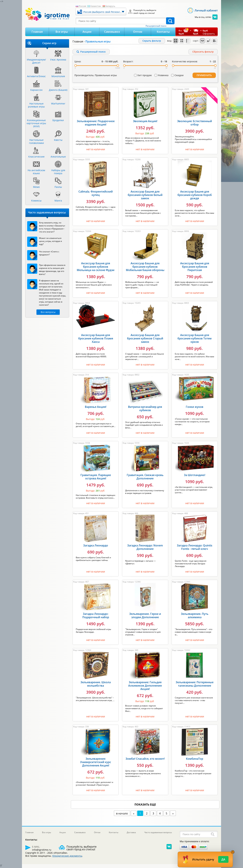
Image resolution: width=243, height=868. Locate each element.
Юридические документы (67, 856)
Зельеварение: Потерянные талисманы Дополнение (195, 685)
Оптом (138, 32)
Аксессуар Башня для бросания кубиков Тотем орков (195, 339)
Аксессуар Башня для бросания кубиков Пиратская (195, 267)
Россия (82, 6)
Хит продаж (145, 76)
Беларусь (110, 6)
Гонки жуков (195, 407)
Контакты (163, 32)
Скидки (179, 76)
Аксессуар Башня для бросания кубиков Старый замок (145, 339)
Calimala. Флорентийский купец (96, 194)
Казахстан (96, 6)
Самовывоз (112, 32)
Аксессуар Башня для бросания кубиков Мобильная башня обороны (145, 267)
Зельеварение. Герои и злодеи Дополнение (145, 616)
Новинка (163, 76)
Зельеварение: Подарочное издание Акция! (96, 123)
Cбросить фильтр (203, 52)
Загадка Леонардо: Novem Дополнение (145, 548)
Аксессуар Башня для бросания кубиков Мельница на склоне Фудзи (96, 267)
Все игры (62, 32)
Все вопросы (48, 312)
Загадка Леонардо (96, 546)
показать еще (145, 805)
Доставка (131, 833)
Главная (37, 32)
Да (223, 859)
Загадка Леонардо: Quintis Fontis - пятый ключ (195, 548)
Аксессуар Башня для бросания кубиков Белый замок (145, 195)
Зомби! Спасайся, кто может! (145, 759)
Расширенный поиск (156, 26)
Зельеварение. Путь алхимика (195, 616)
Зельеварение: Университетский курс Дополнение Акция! (96, 763)
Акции (87, 32)
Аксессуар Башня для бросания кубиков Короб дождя (195, 195)
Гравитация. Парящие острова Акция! (96, 477)
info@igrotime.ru (42, 850)
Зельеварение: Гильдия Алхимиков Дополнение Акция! (145, 686)
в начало (122, 814)
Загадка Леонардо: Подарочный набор (96, 616)
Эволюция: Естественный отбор (195, 123)
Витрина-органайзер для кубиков (145, 409)
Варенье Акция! (96, 407)
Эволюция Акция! (145, 122)
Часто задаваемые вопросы (158, 833)
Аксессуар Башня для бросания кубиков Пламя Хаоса (96, 339)
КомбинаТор (195, 759)
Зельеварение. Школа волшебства (96, 685)
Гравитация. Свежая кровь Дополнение (145, 477)
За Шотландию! (195, 476)
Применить (204, 76)
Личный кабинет (206, 10)
